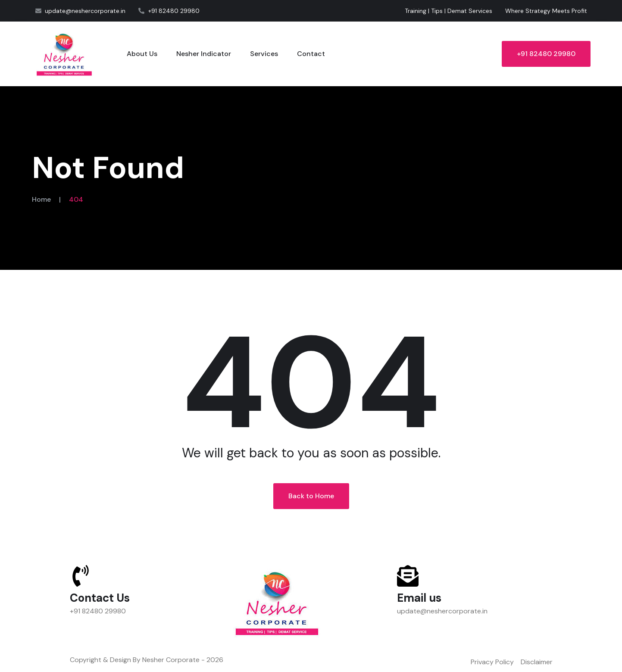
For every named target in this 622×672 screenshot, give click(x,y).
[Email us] (408, 576)
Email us (419, 598)
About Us (142, 54)
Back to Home (311, 496)
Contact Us (100, 598)
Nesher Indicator (204, 54)
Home (41, 199)
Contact (311, 54)
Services (264, 54)
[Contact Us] (81, 576)
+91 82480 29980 (546, 54)
